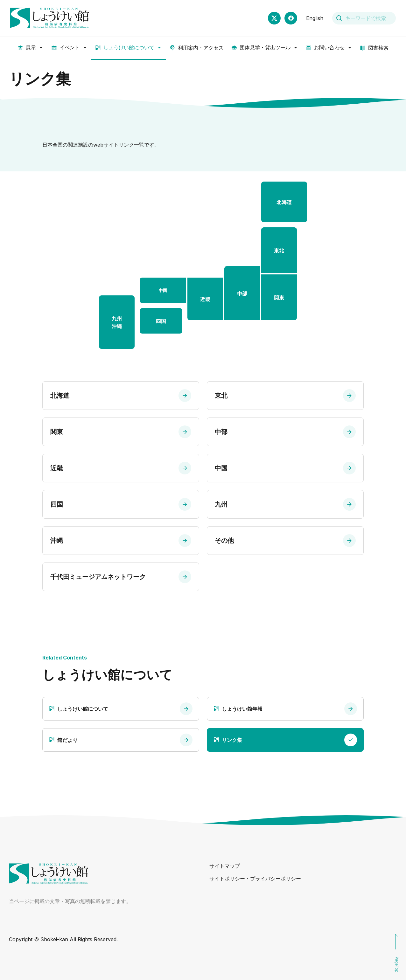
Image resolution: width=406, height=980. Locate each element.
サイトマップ (225, 866)
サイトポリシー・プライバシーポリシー (255, 879)
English (315, 18)
